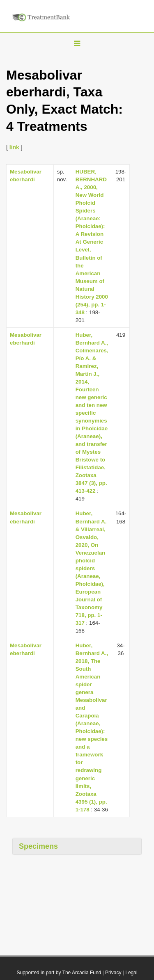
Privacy (113, 973)
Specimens (38, 846)
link (14, 147)
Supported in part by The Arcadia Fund (59, 973)
